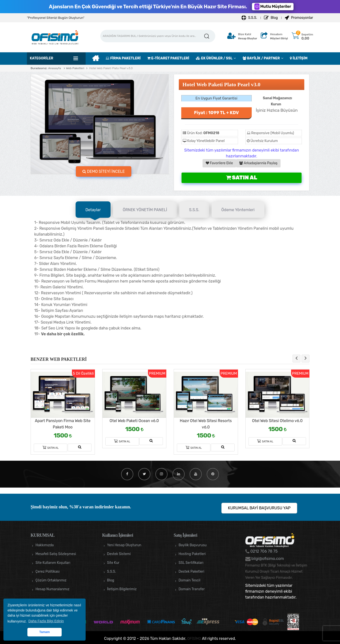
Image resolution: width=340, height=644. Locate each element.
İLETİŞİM (299, 58)
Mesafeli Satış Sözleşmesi (56, 554)
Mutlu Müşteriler (273, 7)
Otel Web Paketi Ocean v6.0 (134, 421)
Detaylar (93, 210)
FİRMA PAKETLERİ (123, 58)
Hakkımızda (45, 545)
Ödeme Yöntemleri (238, 210)
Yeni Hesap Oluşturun (124, 545)
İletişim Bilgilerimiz (122, 589)
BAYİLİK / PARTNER (261, 58)
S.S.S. (249, 18)
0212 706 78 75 (264, 551)
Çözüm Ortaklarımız (51, 580)
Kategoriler (42, 58)
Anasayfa (55, 68)
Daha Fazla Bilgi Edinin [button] (46, 621)
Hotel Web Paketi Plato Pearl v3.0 (111, 68)
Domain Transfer (192, 589)
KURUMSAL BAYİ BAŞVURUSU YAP (259, 508)
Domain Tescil (189, 580)
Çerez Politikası (48, 572)
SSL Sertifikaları (191, 563)
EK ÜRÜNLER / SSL (214, 58)
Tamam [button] (44, 632)
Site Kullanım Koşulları (53, 563)
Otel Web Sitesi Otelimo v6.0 (277, 421)
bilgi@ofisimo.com (267, 559)
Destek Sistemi (119, 554)
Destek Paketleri (191, 572)
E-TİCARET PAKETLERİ (168, 58)
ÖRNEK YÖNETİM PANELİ (145, 210)
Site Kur (113, 563)
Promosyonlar (299, 18)
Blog (271, 18)
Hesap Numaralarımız (52, 589)
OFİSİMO (194, 639)
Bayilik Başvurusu (193, 545)
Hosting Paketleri (192, 554)
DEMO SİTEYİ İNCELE (104, 171)
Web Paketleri (75, 68)
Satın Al (242, 178)
